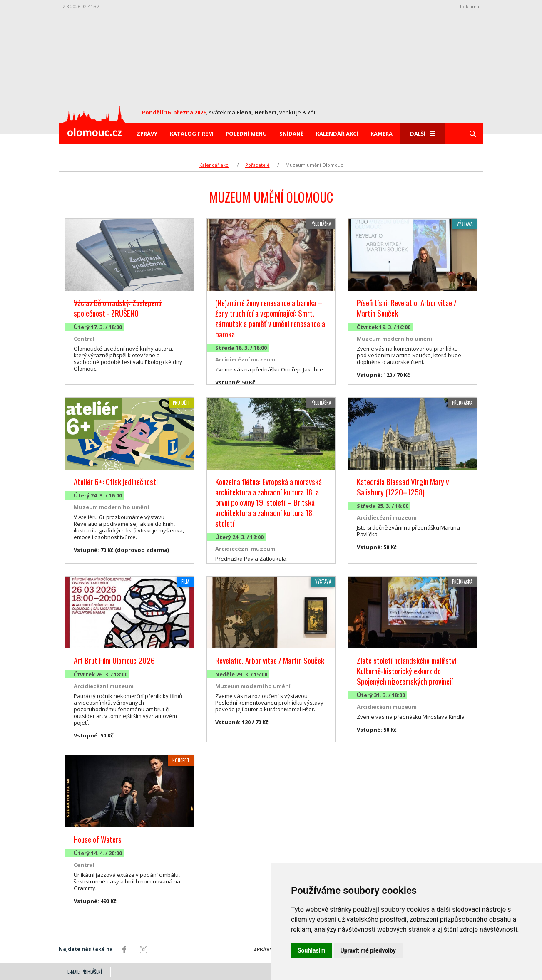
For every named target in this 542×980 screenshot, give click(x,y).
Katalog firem (191, 134)
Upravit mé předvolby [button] (368, 950)
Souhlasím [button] (312, 950)
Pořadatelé (257, 165)
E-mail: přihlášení (85, 972)
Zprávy (147, 134)
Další (423, 134)
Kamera (382, 134)
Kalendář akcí (337, 134)
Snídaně (291, 134)
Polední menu (246, 134)
